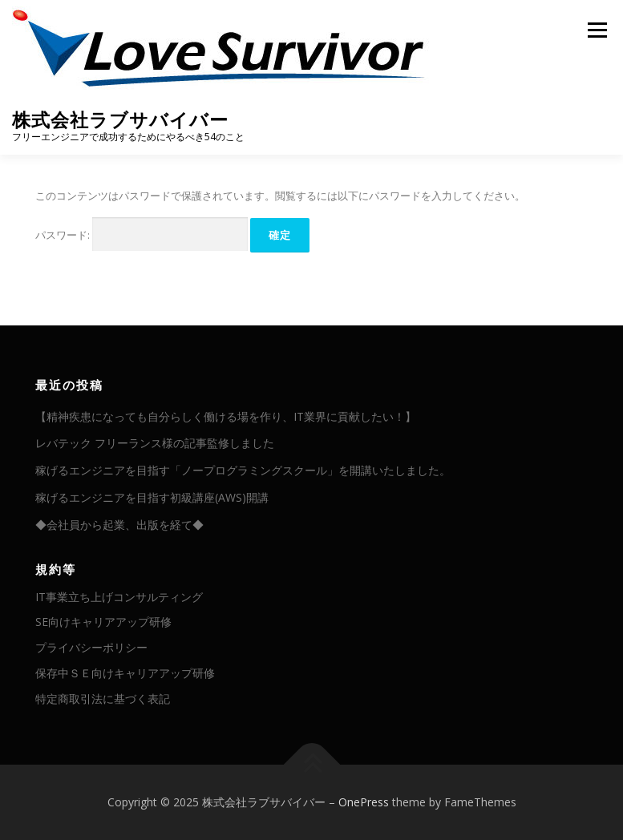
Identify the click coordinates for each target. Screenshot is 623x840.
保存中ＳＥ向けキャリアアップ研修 (125, 673)
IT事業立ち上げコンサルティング (119, 597)
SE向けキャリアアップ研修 (103, 622)
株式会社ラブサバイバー (120, 120)
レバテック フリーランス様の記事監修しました (155, 443)
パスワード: (142, 234)
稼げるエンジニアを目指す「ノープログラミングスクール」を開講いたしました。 (243, 470)
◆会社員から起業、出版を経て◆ (119, 525)
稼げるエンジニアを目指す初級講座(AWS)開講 (152, 497)
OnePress (364, 802)
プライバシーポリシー (91, 647)
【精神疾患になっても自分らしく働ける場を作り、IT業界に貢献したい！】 (226, 416)
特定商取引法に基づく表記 (103, 699)
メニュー (597, 30)
